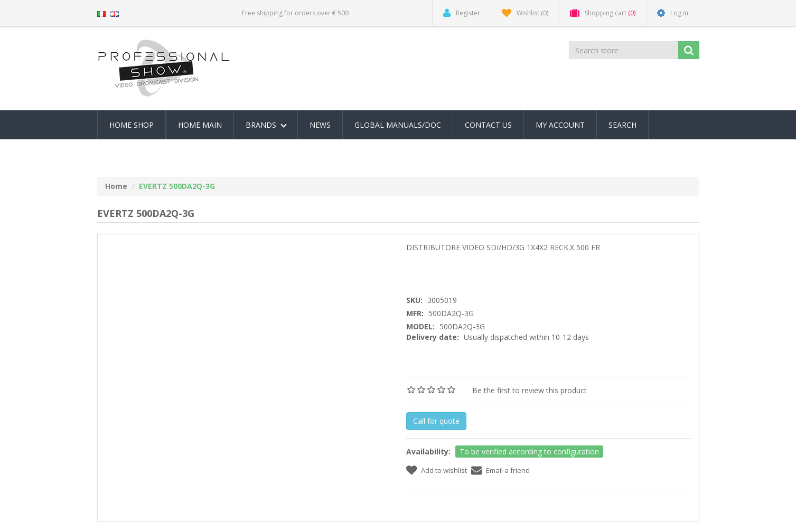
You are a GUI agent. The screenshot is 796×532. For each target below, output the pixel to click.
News (320, 125)
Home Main (200, 125)
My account (560, 125)
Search (622, 125)
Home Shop (132, 125)
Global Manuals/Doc (398, 125)
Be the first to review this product (530, 390)
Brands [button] (266, 125)
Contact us (488, 125)
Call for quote (436, 421)
